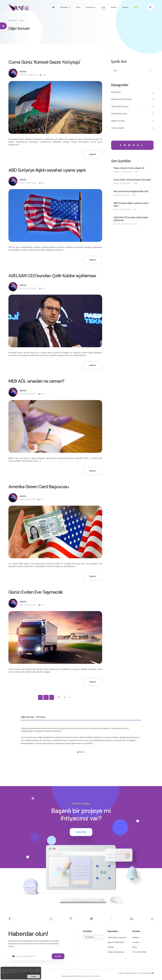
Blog (103, 7)
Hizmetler (64, 7)
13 (59, 697)
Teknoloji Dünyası (120, 106)
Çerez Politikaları (130, 942)
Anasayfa (13, 20)
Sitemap (97, 978)
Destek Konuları (119, 114)
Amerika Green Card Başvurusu (39, 487)
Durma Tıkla (81, 832)
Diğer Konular (118, 121)
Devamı (93, 154)
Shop (78, 7)
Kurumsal (90, 7)
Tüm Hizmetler (153, 952)
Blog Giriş (116, 92)
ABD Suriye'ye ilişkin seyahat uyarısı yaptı (47, 170)
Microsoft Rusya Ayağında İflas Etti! (131, 191)
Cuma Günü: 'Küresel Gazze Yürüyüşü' (44, 62)
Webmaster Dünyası (121, 99)
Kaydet (44, 956)
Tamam (34, 977)
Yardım (114, 7)
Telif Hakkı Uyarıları (131, 937)
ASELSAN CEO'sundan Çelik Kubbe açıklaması (52, 276)
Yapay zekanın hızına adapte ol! (129, 168)
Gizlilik (124, 947)
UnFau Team (118, 128)
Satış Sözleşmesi (130, 952)
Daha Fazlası (20, 973)
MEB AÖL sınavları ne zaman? (36, 381)
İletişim (125, 7)
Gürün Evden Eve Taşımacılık (36, 592)
